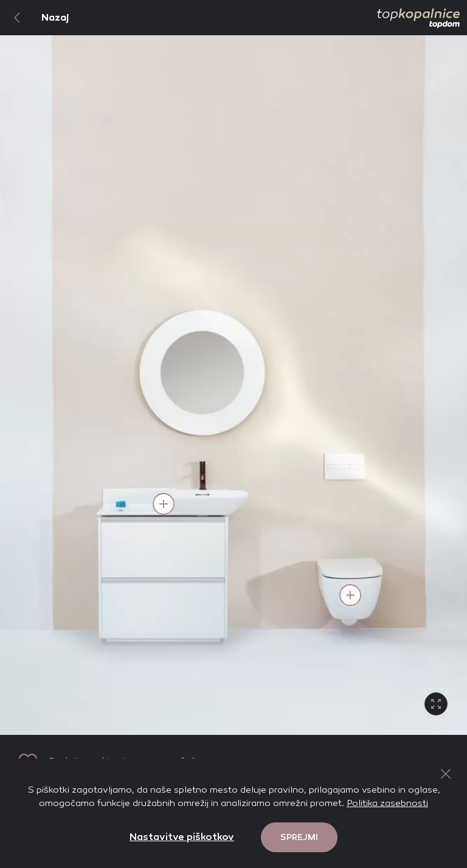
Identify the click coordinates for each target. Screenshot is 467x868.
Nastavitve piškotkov (182, 837)
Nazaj (35, 18)
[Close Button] (446, 774)
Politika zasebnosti (387, 803)
